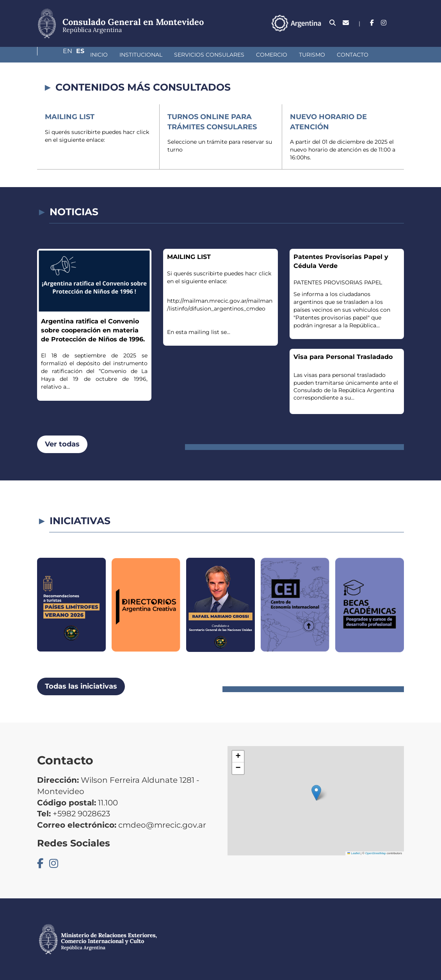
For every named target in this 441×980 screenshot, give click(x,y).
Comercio (230, 55)
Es (400, 23)
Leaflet (354, 853)
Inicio (58, 55)
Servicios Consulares (168, 55)
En (384, 23)
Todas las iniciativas (81, 686)
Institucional (100, 55)
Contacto (311, 55)
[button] (316, 793)
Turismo (271, 55)
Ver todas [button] (62, 444)
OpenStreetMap (376, 853)
